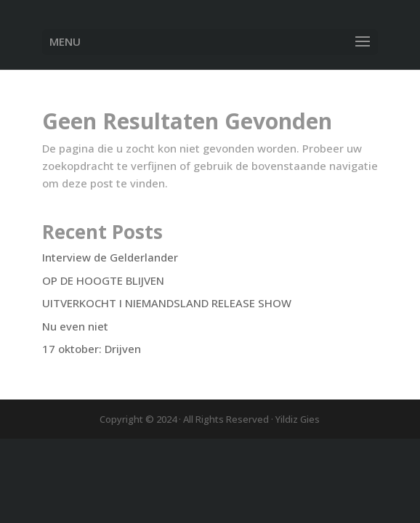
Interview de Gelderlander (110, 257)
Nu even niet (75, 326)
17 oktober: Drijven (92, 349)
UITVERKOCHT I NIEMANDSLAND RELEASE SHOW (167, 303)
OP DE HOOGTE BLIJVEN (103, 280)
